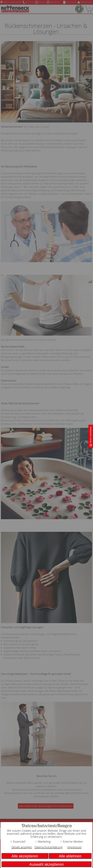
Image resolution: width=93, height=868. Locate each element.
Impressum (74, 847)
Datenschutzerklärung (48, 847)
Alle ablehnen (70, 856)
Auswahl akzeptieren (46, 864)
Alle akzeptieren (25, 856)
